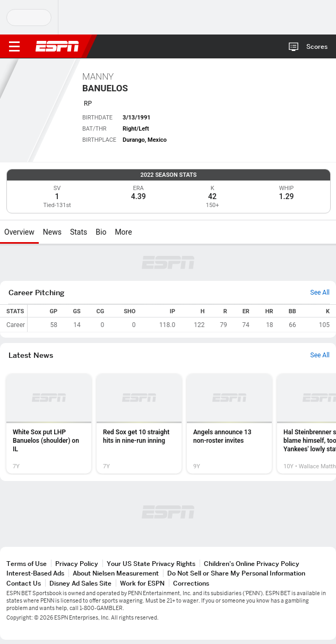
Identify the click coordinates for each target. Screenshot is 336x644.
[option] (49, 424)
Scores (317, 46)
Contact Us (24, 583)
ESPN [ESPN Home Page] (57, 46)
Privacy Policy (77, 564)
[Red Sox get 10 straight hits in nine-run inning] (139, 424)
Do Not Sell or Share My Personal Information (236, 573)
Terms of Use (27, 564)
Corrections (191, 583)
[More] (140, 232)
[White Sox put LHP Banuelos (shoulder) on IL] (49, 424)
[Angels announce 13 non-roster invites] (229, 424)
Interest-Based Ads (35, 573)
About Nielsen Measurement (116, 573)
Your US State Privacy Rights (151, 564)
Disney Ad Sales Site (80, 583)
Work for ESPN (142, 583)
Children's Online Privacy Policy (252, 564)
